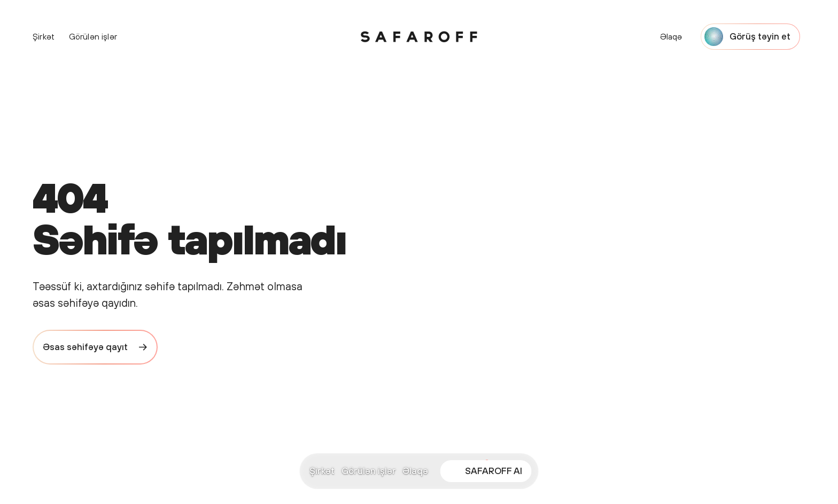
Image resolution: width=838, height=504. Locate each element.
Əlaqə (415, 471)
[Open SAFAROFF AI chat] (486, 471)
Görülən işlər (369, 471)
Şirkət (322, 471)
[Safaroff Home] (419, 37)
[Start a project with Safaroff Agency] (751, 37)
